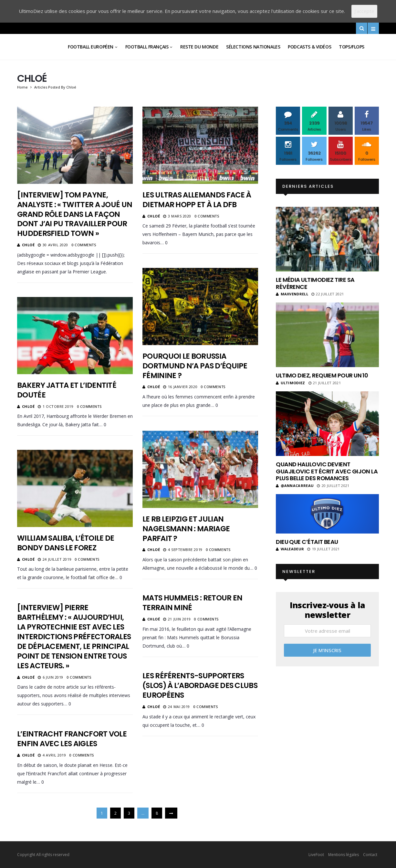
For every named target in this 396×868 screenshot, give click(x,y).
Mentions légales (344, 855)
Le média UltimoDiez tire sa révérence (315, 283)
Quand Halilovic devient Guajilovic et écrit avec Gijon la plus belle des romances (327, 471)
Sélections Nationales (253, 47)
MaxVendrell (292, 294)
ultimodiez (291, 383)
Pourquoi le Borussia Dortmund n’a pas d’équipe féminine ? (195, 366)
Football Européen (91, 47)
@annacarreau (295, 486)
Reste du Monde (199, 47)
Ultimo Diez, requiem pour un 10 (322, 375)
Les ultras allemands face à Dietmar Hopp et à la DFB (197, 200)
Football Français (147, 47)
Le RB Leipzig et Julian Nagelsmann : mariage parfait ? (186, 529)
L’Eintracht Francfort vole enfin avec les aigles (72, 739)
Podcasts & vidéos (309, 47)
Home (22, 87)
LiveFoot (316, 855)
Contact (370, 855)
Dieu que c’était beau (307, 542)
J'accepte (364, 11)
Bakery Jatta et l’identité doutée (67, 390)
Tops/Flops (352, 47)
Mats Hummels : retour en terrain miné (192, 603)
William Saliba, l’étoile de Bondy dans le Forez (66, 543)
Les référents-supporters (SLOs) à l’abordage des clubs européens (200, 685)
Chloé (28, 245)
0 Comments (84, 245)
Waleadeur (290, 549)
